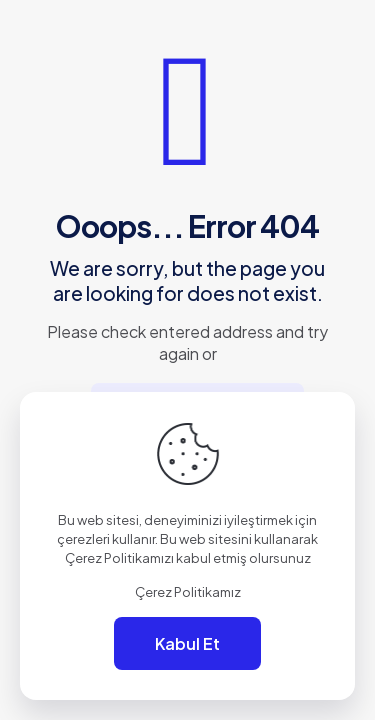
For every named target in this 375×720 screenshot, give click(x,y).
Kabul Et (187, 643)
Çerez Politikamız (188, 592)
